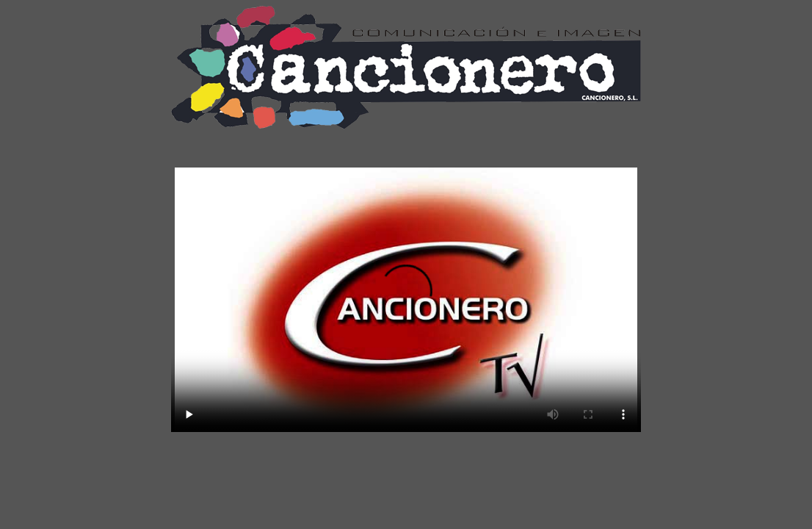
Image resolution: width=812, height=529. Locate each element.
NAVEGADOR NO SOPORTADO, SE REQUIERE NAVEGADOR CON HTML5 (406, 300)
